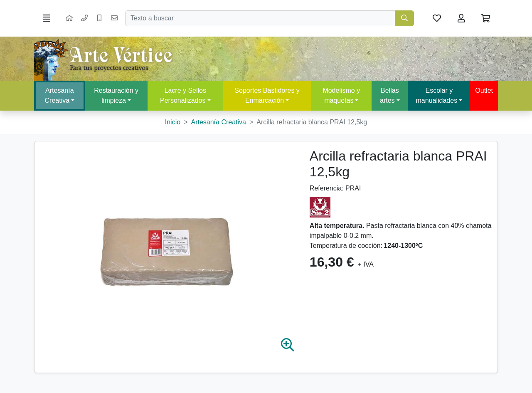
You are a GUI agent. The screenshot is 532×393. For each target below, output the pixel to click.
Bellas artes (389, 95)
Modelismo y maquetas (341, 95)
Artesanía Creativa (59, 95)
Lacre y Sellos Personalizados (183, 95)
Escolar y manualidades (437, 95)
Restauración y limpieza (116, 95)
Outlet (484, 90)
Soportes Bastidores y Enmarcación (267, 95)
